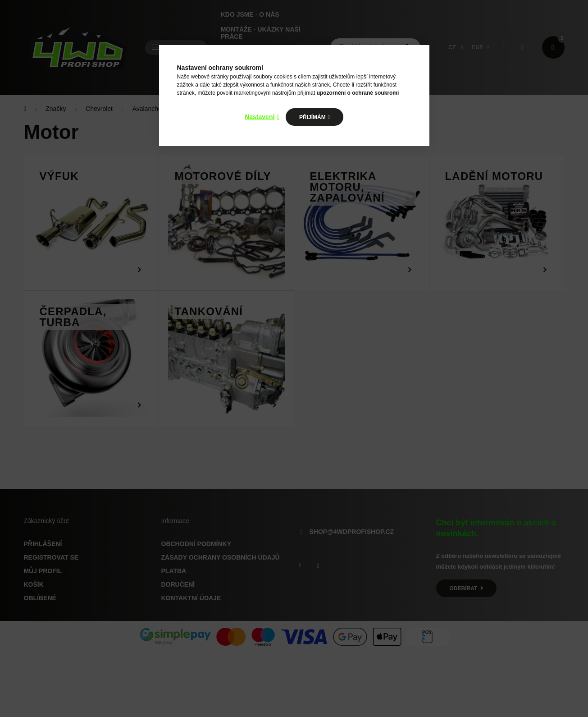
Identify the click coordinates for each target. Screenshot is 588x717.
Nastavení (260, 117)
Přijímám (312, 117)
